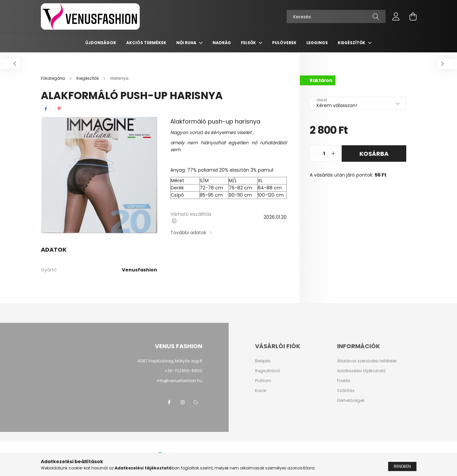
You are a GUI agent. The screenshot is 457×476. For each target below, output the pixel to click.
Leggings (317, 43)
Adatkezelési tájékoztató (361, 371)
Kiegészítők (352, 43)
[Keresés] (336, 16)
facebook (169, 402)
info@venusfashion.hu (180, 381)
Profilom (263, 381)
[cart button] (413, 16)
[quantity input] (324, 154)
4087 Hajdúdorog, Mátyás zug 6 (170, 361)
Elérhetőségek (351, 401)
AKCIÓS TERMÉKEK (146, 43)
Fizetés (344, 381)
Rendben (402, 469)
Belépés (263, 361)
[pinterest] (59, 109)
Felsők (249, 43)
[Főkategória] (53, 78)
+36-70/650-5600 (183, 371)
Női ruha (187, 43)
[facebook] (46, 109)
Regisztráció (268, 371)
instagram (183, 402)
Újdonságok (101, 43)
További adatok (188, 233)
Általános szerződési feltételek (367, 361)
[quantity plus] (333, 154)
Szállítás (346, 391)
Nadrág (222, 43)
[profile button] (396, 16)
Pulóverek (284, 43)
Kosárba (374, 154)
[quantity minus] (315, 154)
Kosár (261, 391)
